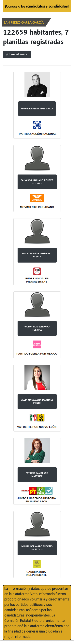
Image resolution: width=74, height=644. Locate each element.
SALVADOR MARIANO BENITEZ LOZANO (37, 182)
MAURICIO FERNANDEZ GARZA (37, 109)
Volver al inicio (17, 54)
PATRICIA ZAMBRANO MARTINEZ (37, 475)
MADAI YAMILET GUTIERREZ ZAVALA (37, 255)
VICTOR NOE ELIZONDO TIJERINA (37, 328)
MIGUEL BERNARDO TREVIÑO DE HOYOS (37, 548)
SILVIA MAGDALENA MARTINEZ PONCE (37, 402)
